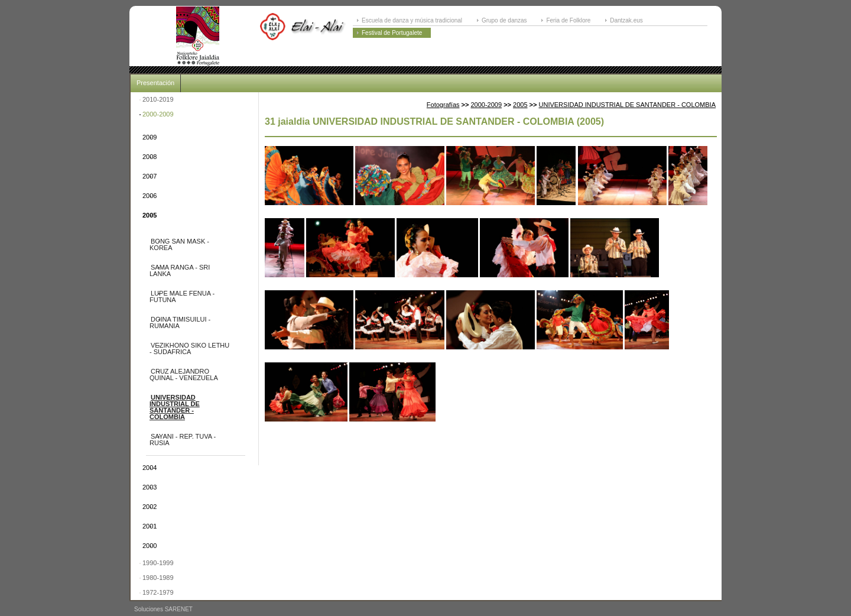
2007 (150, 176)
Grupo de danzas (504, 20)
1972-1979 (158, 592)
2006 (150, 196)
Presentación (155, 83)
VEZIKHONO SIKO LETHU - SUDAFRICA (189, 348)
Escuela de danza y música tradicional (412, 20)
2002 (150, 507)
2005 (150, 215)
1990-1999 (158, 563)
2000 (150, 546)
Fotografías (443, 105)
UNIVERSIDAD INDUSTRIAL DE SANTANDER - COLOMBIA (175, 407)
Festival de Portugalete (392, 33)
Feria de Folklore (568, 20)
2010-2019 (158, 99)
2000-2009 (158, 114)
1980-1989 (158, 578)
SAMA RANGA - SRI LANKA (180, 270)
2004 (150, 468)
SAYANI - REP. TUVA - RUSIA (183, 440)
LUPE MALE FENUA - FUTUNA (182, 296)
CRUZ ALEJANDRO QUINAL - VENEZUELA (184, 375)
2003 (150, 487)
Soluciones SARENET (163, 609)
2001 (150, 526)
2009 (150, 137)
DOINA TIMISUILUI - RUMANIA (180, 322)
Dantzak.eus (626, 20)
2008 (150, 157)
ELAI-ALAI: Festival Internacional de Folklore (197, 36)
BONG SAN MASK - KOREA (179, 244)
